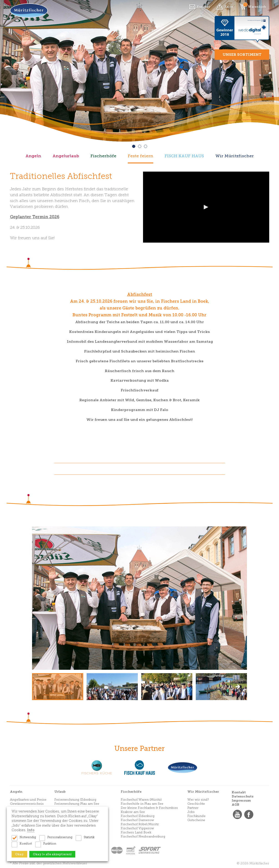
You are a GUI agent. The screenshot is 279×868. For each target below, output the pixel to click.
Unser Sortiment (242, 55)
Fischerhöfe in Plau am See (142, 804)
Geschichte (196, 804)
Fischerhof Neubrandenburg (143, 836)
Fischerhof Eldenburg (138, 816)
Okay (19, 854)
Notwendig (28, 837)
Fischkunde (196, 816)
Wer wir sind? (198, 800)
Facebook (249, 815)
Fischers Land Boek (136, 832)
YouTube (237, 815)
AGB (235, 805)
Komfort (26, 844)
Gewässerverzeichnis (27, 804)
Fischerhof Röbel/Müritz (140, 824)
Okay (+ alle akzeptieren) (52, 854)
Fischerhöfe (103, 156)
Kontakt (203, 7)
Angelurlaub (66, 156)
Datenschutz (243, 796)
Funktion (50, 844)
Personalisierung (60, 837)
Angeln (33, 156)
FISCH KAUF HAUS (184, 156)
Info (31, 830)
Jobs (191, 812)
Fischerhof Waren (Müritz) (141, 800)
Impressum (241, 801)
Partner (193, 808)
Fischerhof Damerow (137, 820)
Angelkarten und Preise (28, 800)
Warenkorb (257, 7)
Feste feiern (141, 156)
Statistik (89, 837)
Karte (229, 7)
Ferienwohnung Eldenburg (75, 800)
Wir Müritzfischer (235, 156)
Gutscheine (196, 820)
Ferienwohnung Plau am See (77, 804)
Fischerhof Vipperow (137, 828)
